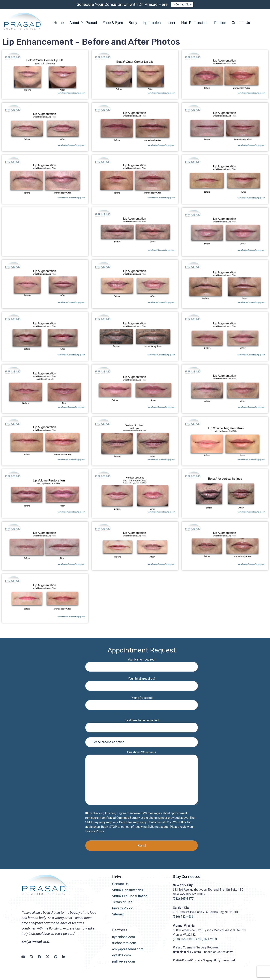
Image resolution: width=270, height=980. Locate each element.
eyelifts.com (121, 959)
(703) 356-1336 (183, 943)
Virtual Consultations (128, 893)
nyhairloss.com (124, 940)
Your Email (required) (142, 686)
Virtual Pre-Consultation (130, 899)
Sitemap (118, 918)
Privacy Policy (95, 835)
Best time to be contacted (142, 727)
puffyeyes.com (124, 965)
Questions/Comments (142, 781)
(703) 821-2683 (207, 943)
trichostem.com (124, 946)
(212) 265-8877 (183, 902)
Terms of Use (122, 905)
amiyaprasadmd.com (128, 953)
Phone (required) (142, 705)
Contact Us (120, 887)
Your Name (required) (142, 666)
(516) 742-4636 (183, 920)
